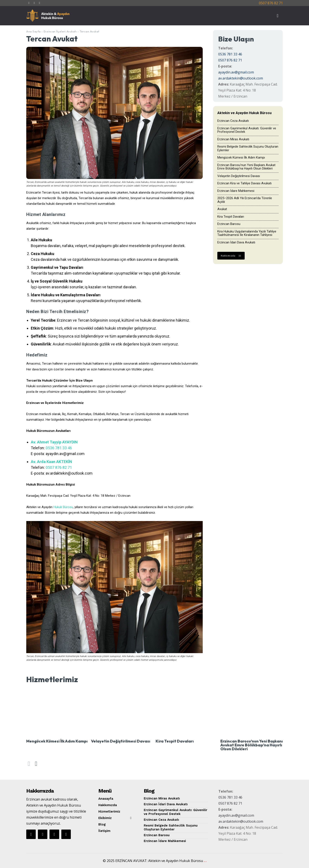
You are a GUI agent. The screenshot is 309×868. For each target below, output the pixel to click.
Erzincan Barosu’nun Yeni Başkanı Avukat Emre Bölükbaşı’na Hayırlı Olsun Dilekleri (246, 167)
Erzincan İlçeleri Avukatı (60, 31)
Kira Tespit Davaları (231, 217)
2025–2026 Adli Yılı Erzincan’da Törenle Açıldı (245, 200)
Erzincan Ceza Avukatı (233, 121)
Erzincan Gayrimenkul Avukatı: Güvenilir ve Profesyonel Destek (247, 130)
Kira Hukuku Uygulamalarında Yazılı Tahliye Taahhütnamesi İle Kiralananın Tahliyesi (247, 233)
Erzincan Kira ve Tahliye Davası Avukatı (244, 183)
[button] (278, 16)
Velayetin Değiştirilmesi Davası (239, 176)
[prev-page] (29, 764)
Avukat (222, 209)
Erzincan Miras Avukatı (233, 139)
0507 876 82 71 (271, 3)
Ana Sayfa (33, 31)
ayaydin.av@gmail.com (236, 72)
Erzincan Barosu (229, 224)
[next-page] (36, 764)
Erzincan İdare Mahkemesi (236, 191)
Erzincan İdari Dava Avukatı (236, 242)
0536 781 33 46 (59, 448)
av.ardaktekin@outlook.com (241, 78)
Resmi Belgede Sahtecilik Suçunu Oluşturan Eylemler (248, 148)
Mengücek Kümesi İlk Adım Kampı (241, 157)
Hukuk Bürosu (63, 507)
